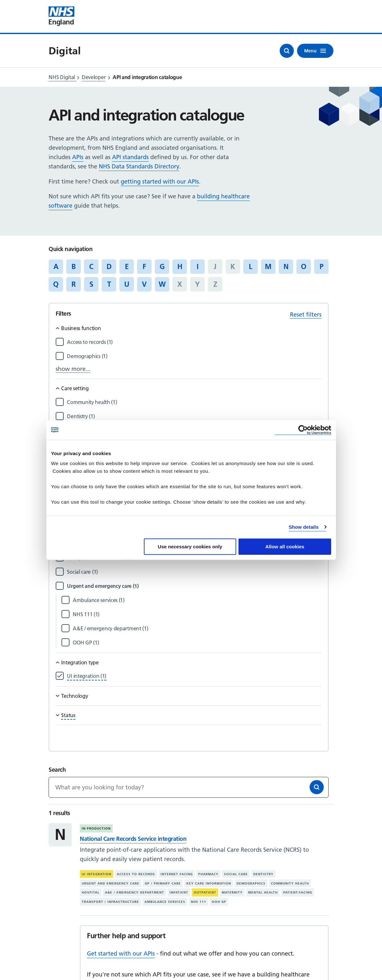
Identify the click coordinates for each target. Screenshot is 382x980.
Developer (94, 77)
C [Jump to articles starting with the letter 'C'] (91, 266)
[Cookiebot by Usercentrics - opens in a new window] (303, 430)
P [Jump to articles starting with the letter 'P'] (321, 266)
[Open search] (287, 51)
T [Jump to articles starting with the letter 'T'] (109, 284)
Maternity (232, 892)
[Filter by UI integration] (87, 676)
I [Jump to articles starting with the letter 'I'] (198, 266)
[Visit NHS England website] (61, 16)
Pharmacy (208, 874)
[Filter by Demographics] (194, 356)
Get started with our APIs (121, 953)
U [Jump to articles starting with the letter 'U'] (127, 284)
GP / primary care (163, 883)
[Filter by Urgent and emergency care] (194, 586)
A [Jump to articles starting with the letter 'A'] (56, 266)
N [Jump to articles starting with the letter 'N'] (286, 266)
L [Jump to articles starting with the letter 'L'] (251, 266)
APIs (78, 157)
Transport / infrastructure (110, 902)
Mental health (263, 892)
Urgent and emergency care (111, 883)
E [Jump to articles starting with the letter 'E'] (127, 266)
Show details (304, 527)
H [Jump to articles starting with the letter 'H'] (180, 266)
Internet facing (177, 874)
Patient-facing (298, 892)
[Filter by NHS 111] (197, 614)
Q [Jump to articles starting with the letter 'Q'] (56, 284)
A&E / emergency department (135, 892)
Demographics (251, 883)
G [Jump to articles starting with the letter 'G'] (162, 266)
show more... (73, 369)
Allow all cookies (285, 547)
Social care (236, 874)
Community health (290, 883)
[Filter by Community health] (194, 402)
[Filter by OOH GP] (197, 643)
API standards (130, 157)
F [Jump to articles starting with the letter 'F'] (144, 266)
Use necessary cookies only (190, 547)
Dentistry (263, 874)
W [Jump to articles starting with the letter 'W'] (162, 284)
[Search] (317, 787)
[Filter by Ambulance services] (197, 600)
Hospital (91, 892)
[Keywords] (188, 787)
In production (96, 828)
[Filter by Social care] (194, 572)
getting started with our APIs (160, 181)
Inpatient (179, 892)
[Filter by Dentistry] (194, 416)
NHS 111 (199, 902)
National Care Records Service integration (133, 839)
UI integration (97, 874)
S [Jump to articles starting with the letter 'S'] (91, 284)
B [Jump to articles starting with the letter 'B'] (74, 266)
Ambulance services (165, 902)
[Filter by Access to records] (194, 342)
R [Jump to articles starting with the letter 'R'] (74, 284)
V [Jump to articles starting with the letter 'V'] (144, 284)
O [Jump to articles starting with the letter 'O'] (304, 266)
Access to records (136, 874)
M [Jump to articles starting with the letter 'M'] (268, 266)
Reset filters (306, 315)
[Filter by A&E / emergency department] (197, 629)
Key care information (209, 883)
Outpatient (205, 892)
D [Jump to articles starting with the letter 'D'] (109, 266)
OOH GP (219, 902)
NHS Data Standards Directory (139, 166)
